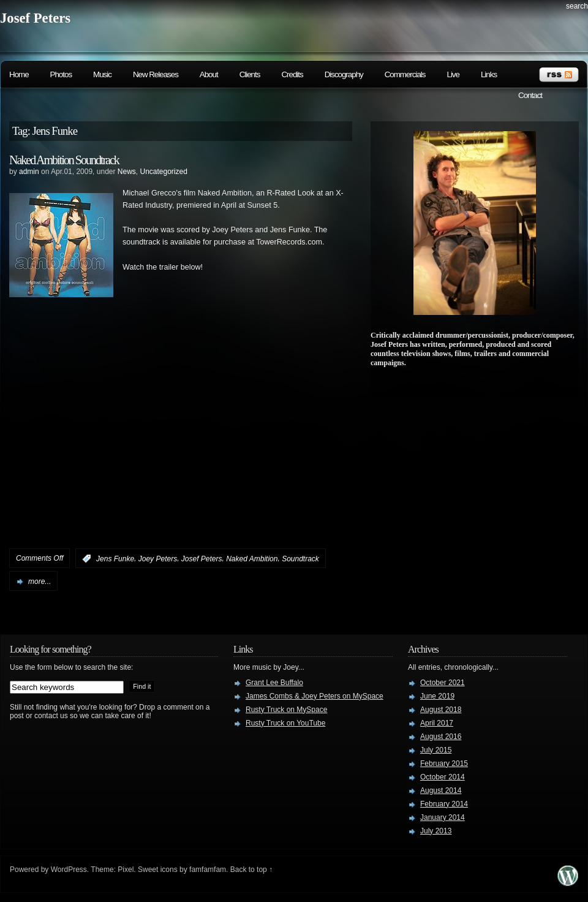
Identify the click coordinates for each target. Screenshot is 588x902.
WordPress (69, 870)
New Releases (156, 74)
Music (102, 74)
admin (29, 172)
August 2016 (441, 737)
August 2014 (441, 790)
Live (453, 74)
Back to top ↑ (251, 870)
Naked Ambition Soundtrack (64, 160)
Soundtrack (300, 559)
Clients (250, 74)
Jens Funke (115, 559)
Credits (292, 74)
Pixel (126, 870)
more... (40, 582)
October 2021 (443, 683)
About (209, 74)
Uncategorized (164, 172)
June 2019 (437, 696)
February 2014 (444, 804)
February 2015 (444, 764)
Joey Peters (158, 559)
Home (19, 74)
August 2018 (441, 710)
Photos (61, 74)
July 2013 (436, 831)
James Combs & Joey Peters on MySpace (315, 696)
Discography (344, 74)
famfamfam (208, 870)
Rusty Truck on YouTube (285, 723)
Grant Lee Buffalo (274, 683)
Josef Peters (35, 18)
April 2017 (437, 723)
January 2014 (443, 817)
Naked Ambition (252, 559)
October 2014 (443, 777)
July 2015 (436, 750)
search (577, 6)
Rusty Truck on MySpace (286, 710)
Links (489, 74)
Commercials (405, 74)
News (127, 172)
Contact (530, 95)
